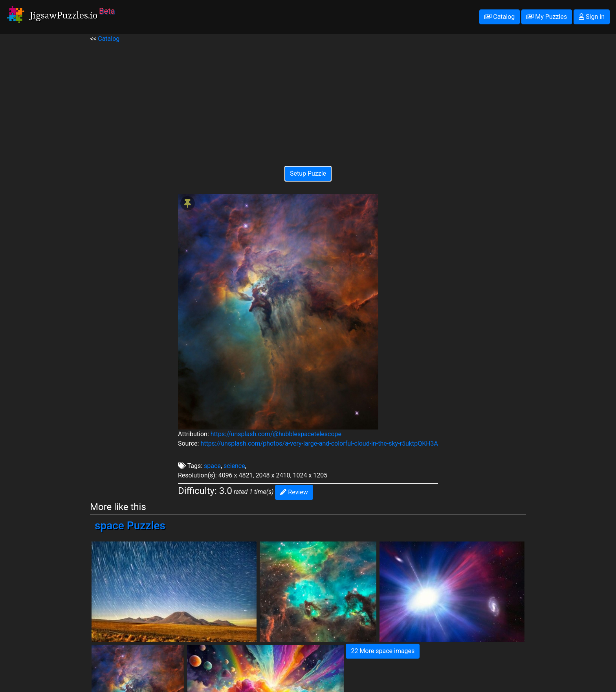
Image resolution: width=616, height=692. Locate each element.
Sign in (592, 17)
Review (294, 492)
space (212, 466)
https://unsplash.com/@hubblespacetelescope (276, 434)
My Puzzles (547, 17)
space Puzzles (130, 526)
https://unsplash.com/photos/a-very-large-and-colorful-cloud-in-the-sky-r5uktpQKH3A (319, 443)
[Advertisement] (308, 99)
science (234, 466)
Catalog (500, 17)
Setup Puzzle (308, 173)
